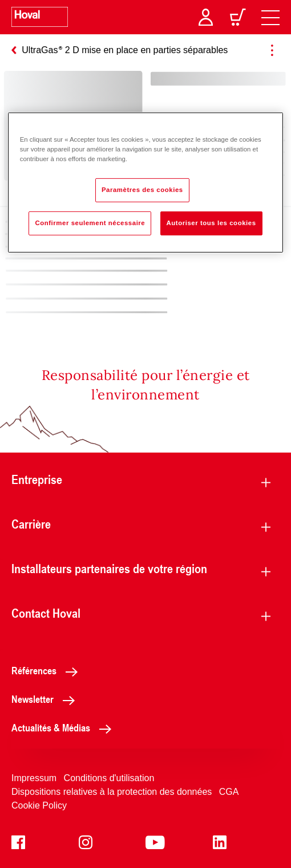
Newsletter (46, 699)
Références (48, 670)
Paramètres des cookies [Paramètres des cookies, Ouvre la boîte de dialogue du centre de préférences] (142, 190)
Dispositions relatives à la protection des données (112, 792)
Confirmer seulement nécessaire (90, 223)
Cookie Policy (39, 805)
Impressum (34, 778)
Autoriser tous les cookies (211, 223)
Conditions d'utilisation (109, 778)
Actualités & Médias (64, 727)
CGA (229, 792)
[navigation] (270, 17)
